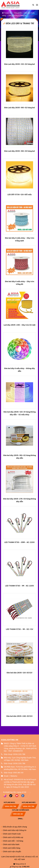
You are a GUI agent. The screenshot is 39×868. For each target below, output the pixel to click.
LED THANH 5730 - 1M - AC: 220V (20, 586)
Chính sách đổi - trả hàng (12, 841)
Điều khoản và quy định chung (14, 827)
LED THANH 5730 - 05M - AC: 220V (19, 542)
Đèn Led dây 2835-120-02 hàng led (19, 64)
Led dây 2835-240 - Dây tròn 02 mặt (20, 325)
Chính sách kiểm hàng (11, 848)
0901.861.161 (18, 773)
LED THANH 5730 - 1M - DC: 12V (20, 629)
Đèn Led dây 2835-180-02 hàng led (19, 108)
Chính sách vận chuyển (11, 852)
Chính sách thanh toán (11, 834)
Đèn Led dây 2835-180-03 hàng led (19, 151)
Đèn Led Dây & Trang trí (17, 15)
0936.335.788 (19, 754)
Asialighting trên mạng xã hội (15, 792)
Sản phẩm (18, 13)
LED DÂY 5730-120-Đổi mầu (20, 195)
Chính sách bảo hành (10, 844)
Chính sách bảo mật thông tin (14, 830)
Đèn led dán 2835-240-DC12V (19, 716)
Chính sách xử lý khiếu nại (12, 837)
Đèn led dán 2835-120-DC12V (19, 673)
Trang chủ (7, 13)
